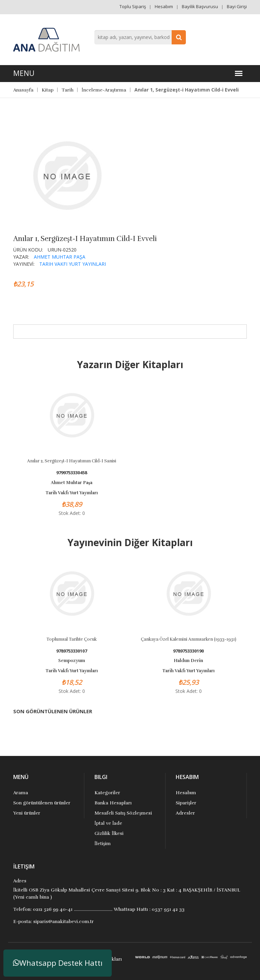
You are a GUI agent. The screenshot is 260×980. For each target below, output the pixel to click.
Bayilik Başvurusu (200, 6)
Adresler (185, 813)
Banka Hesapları (113, 803)
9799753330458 (72, 473)
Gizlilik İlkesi (109, 833)
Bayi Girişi (237, 6)
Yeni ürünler (27, 813)
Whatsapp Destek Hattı (58, 963)
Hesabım (164, 6)
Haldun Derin (188, 661)
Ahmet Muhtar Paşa (60, 257)
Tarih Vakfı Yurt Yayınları (73, 264)
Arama (21, 793)
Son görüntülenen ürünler (42, 803)
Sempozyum (72, 661)
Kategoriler (107, 793)
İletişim (103, 844)
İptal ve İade (108, 823)
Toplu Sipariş (133, 6)
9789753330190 (188, 651)
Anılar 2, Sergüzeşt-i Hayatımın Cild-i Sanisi (72, 461)
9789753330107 (72, 651)
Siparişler (186, 803)
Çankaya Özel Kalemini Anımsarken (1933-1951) (189, 639)
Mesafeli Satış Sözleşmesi (123, 813)
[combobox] (140, 37)
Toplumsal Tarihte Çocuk (72, 639)
